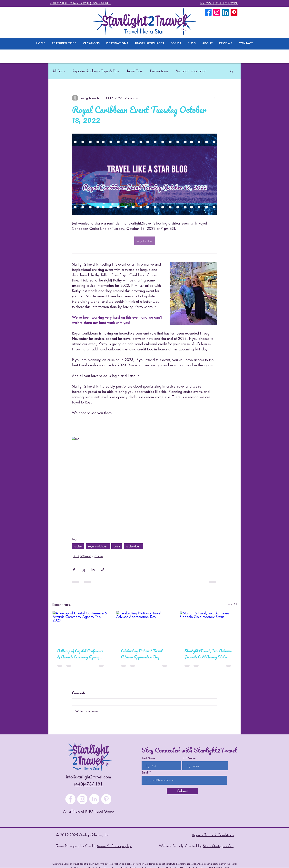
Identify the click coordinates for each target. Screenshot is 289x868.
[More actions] (215, 98)
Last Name (189, 758)
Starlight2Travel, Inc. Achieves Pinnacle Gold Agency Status (208, 654)
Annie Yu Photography (114, 846)
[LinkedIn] (225, 12)
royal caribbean (98, 546)
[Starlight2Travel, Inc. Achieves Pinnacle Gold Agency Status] (208, 627)
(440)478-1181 (88, 784)
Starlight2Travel (82, 556)
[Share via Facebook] (74, 570)
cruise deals (134, 546)
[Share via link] (103, 570)
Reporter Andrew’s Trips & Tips (96, 71)
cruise (78, 546)
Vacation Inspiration (191, 71)
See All (233, 604)
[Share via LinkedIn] (93, 570)
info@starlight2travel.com (88, 777)
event (117, 546)
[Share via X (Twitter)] (83, 570)
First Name (149, 758)
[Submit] (182, 791)
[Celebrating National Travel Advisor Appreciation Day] (145, 627)
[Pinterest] (106, 799)
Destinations (159, 71)
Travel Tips (134, 71)
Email (145, 773)
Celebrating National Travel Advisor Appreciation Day (142, 654)
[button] (207, 43)
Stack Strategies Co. (218, 846)
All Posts (59, 71)
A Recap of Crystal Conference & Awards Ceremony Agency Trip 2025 (80, 654)
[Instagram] (82, 799)
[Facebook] (208, 12)
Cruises (99, 556)
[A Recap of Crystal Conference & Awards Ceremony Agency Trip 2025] (81, 627)
